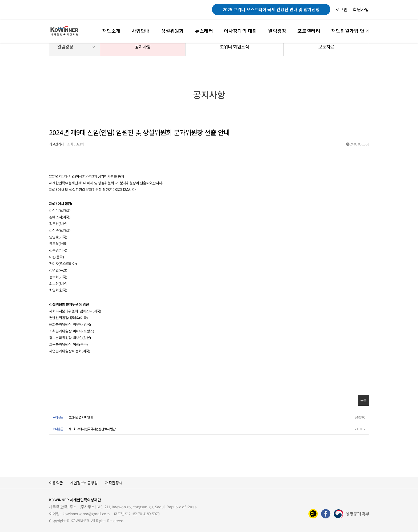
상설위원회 (172, 31)
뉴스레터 (204, 31)
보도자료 (326, 46)
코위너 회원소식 (234, 46)
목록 (363, 400)
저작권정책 (114, 483)
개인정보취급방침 (84, 483)
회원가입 (361, 9)
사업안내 (141, 31)
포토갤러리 (309, 31)
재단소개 (111, 31)
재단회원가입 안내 (350, 31)
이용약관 (56, 483)
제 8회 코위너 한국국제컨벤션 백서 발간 (92, 429)
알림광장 (277, 31)
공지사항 (143, 46)
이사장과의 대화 (240, 31)
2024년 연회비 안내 (81, 417)
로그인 (342, 9)
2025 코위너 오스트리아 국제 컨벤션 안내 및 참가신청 (271, 9)
